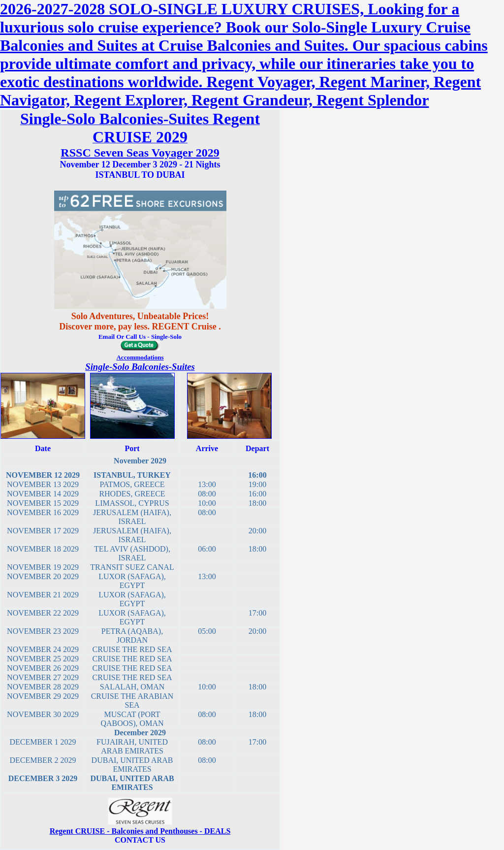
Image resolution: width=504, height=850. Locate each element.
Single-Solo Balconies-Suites (140, 367)
